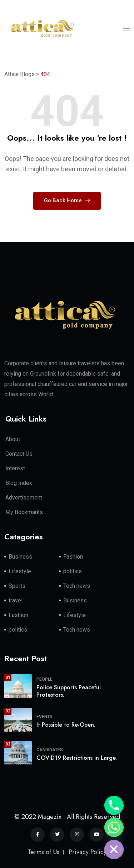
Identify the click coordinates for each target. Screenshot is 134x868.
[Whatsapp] (114, 827)
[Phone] (114, 805)
